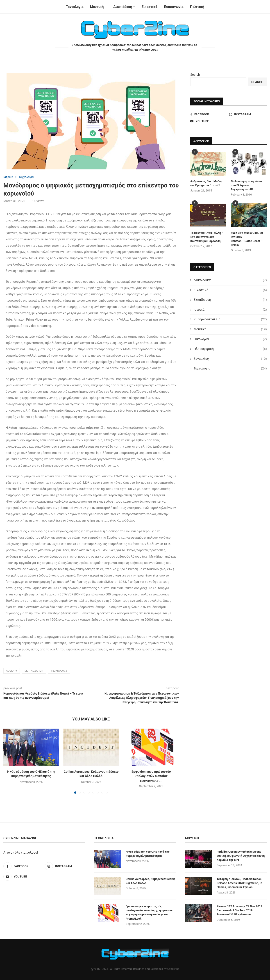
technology (59, 671)
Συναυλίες (230, 359)
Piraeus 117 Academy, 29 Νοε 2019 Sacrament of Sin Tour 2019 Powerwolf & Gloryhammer (239, 910)
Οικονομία (230, 339)
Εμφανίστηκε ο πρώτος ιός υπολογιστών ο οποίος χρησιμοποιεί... (151, 776)
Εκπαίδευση (230, 300)
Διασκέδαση (123, 7)
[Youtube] (209, 121)
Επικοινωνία (174, 7)
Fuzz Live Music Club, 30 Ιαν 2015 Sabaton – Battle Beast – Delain (247, 239)
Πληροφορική (230, 349)
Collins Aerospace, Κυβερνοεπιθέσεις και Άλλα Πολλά (151, 881)
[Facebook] (209, 114)
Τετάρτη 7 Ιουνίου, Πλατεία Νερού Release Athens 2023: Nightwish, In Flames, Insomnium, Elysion (239, 883)
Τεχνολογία (75, 7)
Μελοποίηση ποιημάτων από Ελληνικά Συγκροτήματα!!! (247, 185)
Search (195, 75)
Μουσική (97, 7)
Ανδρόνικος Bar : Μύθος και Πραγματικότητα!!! (206, 183)
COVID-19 (12, 671)
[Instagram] (248, 114)
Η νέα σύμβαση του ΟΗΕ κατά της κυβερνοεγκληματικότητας (148, 854)
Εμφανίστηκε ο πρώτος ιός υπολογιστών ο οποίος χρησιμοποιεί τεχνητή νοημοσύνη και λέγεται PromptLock (150, 912)
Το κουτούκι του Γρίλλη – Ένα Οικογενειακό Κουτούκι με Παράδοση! (207, 237)
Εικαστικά (149, 7)
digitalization (34, 671)
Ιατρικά (230, 310)
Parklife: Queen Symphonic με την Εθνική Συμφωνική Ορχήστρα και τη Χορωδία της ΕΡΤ (241, 856)
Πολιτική (197, 7)
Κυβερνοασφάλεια (230, 319)
